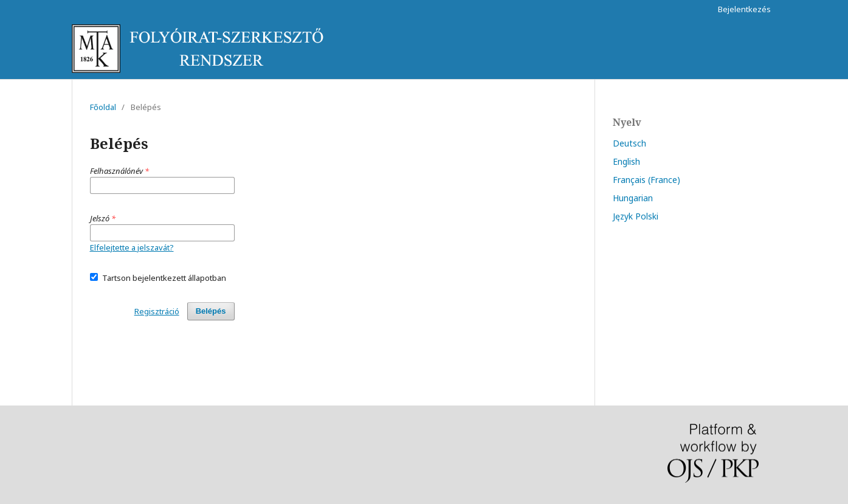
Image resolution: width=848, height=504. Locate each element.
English (626, 161)
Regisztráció (157, 311)
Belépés (211, 311)
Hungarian (633, 198)
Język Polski (636, 216)
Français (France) (646, 180)
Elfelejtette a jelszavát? (132, 247)
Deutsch (629, 143)
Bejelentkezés (744, 9)
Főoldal (103, 107)
